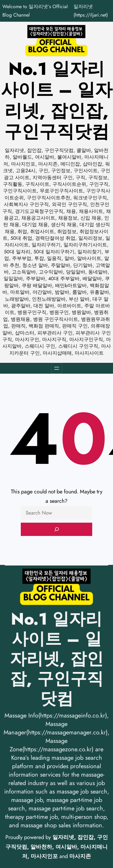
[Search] (56, 529)
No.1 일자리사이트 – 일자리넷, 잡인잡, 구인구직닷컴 (57, 100)
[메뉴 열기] (57, 368)
